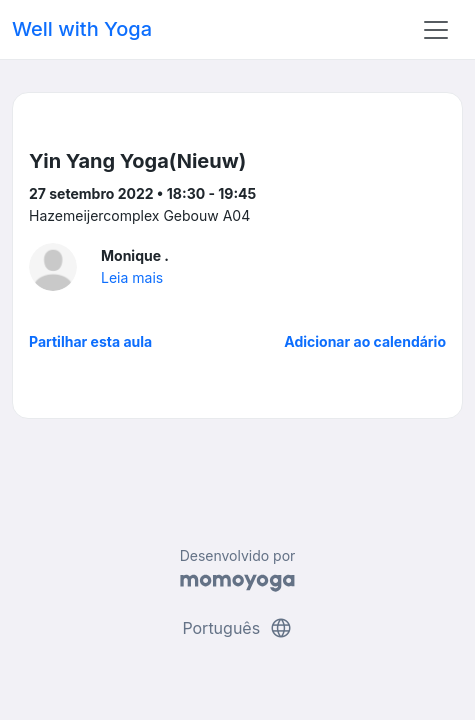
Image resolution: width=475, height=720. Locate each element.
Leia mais (132, 277)
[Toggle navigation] (436, 30)
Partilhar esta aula (90, 341)
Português (237, 628)
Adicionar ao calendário (365, 341)
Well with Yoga (82, 29)
